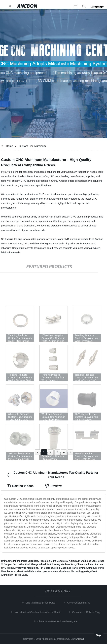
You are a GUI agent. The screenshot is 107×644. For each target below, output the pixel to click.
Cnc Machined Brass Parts (41, 603)
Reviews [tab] (54, 486)
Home (10, 146)
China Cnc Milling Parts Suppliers (20, 561)
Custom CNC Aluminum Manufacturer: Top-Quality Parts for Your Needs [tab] (53, 475)
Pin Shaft (45, 568)
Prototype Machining (27, 568)
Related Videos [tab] (20, 486)
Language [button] (97, 6)
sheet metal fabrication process (34, 571)
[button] (76, 6)
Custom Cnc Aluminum (32, 146)
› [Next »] (70, 452)
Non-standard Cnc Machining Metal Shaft (38, 612)
